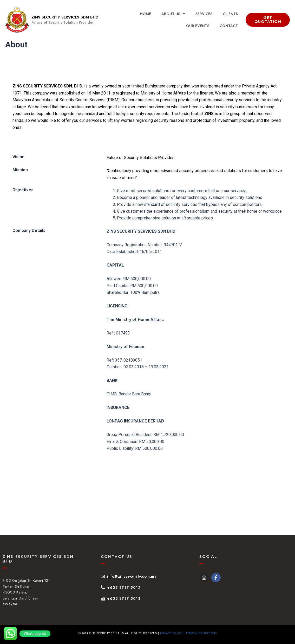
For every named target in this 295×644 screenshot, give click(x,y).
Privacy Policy (171, 633)
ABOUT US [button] (173, 14)
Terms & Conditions (201, 633)
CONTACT (229, 26)
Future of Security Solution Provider (63, 22)
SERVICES (204, 14)
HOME (145, 14)
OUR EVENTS (198, 26)
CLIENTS (230, 14)
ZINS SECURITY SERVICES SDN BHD (65, 17)
